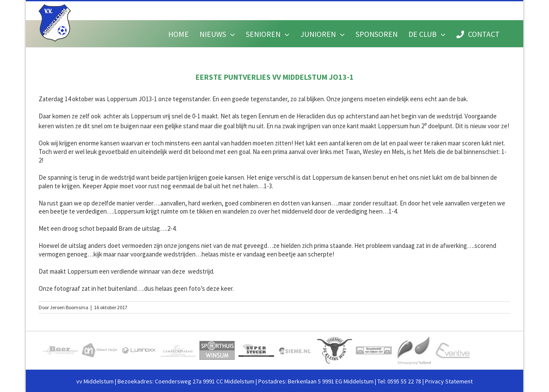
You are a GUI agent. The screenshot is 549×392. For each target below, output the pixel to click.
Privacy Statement (449, 381)
